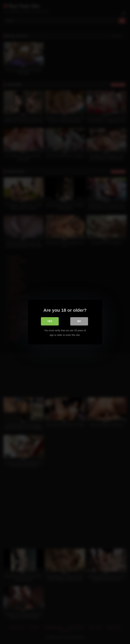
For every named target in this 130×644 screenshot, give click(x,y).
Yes (50, 321)
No (79, 321)
